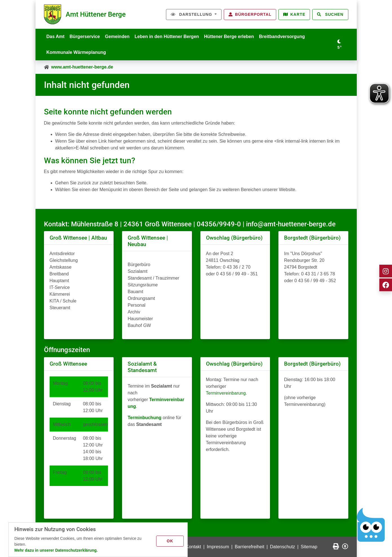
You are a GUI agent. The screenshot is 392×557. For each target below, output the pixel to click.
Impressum (218, 547)
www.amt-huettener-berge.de (82, 67)
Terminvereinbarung (226, 393)
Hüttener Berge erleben (229, 37)
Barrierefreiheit (250, 547)
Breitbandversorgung (282, 37)
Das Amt (56, 37)
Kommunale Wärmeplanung (76, 52)
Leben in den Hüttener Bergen (167, 37)
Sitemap (309, 547)
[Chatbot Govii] (371, 525)
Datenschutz (283, 547)
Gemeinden (117, 37)
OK (170, 541)
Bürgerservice (85, 37)
